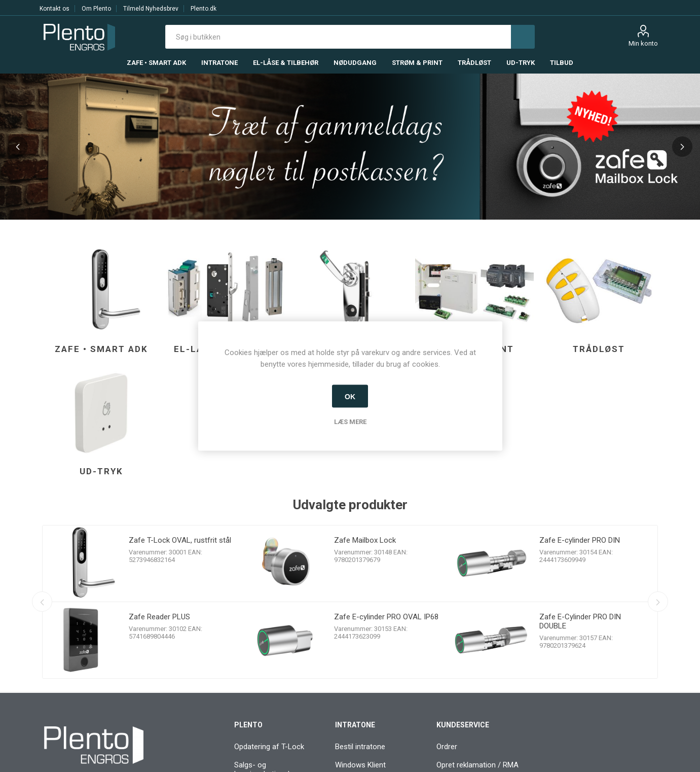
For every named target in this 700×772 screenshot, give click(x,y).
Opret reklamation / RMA (477, 765)
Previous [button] (18, 147)
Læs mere (350, 422)
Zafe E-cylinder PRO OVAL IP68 (386, 617)
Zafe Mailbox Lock (365, 540)
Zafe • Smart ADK (101, 349)
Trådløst (599, 349)
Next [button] (682, 147)
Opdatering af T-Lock (269, 747)
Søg (523, 37)
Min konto (643, 43)
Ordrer (447, 747)
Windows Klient (360, 765)
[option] (350, 147)
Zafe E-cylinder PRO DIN (580, 540)
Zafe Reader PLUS (159, 617)
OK (350, 396)
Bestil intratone (360, 747)
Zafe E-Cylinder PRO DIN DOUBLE (580, 621)
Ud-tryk (101, 471)
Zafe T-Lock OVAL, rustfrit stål (180, 540)
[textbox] (338, 37)
